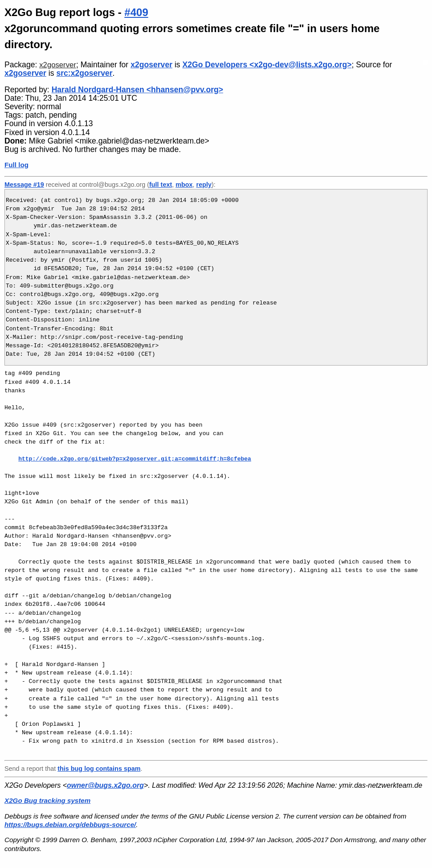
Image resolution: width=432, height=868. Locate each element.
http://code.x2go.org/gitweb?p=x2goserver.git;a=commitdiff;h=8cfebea (135, 459)
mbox (184, 185)
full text (161, 185)
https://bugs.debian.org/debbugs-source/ (70, 825)
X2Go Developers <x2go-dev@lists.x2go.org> (267, 65)
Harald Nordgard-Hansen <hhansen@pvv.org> (137, 90)
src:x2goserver (84, 73)
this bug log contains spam (99, 769)
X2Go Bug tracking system (47, 800)
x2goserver (58, 65)
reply (204, 185)
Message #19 (24, 185)
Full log (16, 165)
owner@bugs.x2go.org (105, 785)
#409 (136, 12)
